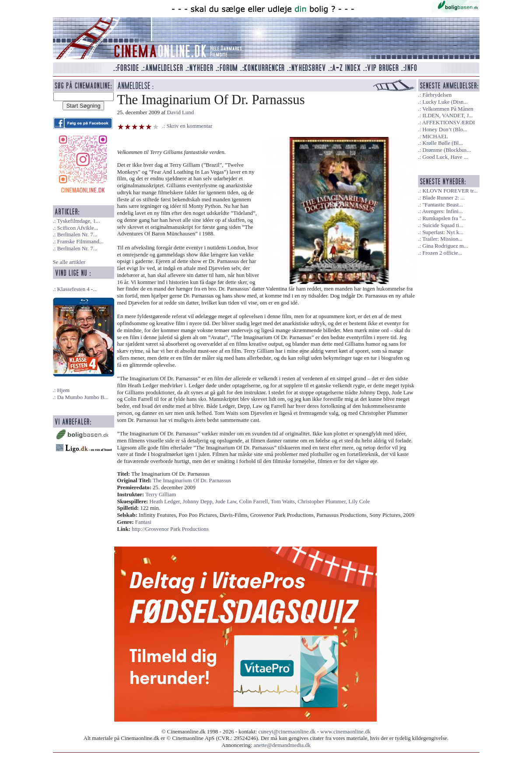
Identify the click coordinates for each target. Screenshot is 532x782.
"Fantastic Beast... (443, 205)
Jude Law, (227, 501)
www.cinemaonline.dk (345, 732)
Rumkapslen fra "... (444, 218)
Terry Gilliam (161, 494)
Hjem (63, 390)
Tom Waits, (284, 501)
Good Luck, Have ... (445, 157)
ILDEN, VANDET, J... (448, 116)
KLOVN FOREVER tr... (450, 191)
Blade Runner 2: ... (443, 198)
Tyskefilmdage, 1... (78, 221)
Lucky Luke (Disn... (445, 102)
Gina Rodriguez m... (445, 246)
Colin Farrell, (255, 501)
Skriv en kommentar (190, 126)
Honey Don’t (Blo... (445, 130)
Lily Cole (359, 501)
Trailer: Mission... (442, 239)
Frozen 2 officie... (442, 253)
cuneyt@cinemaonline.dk (287, 732)
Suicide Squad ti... (443, 225)
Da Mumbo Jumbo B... (82, 397)
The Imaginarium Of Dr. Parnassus (192, 480)
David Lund (181, 112)
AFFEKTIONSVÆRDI (449, 123)
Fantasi (143, 522)
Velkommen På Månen (448, 109)
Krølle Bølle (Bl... (443, 143)
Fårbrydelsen (437, 95)
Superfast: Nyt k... (443, 232)
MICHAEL (435, 137)
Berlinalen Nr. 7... (77, 235)
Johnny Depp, (199, 501)
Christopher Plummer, (323, 501)
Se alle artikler (69, 262)
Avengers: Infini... (443, 211)
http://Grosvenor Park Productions (170, 529)
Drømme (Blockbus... (446, 150)
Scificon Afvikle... (77, 228)
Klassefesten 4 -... (77, 289)
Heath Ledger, (166, 501)
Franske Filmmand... (80, 242)
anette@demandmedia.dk (282, 745)
